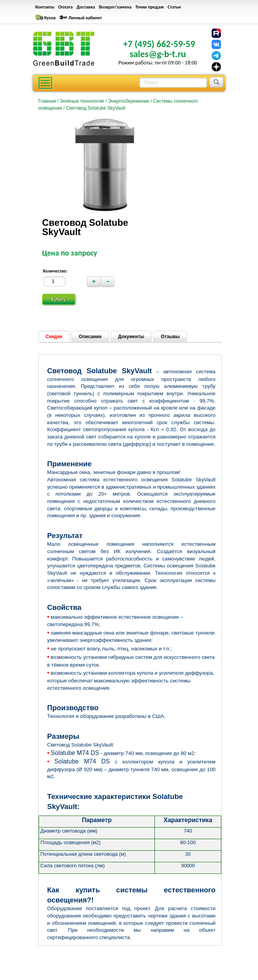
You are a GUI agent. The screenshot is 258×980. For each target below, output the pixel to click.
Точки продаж (149, 7)
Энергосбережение (129, 101)
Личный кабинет (85, 18)
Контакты (45, 7)
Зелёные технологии (82, 101)
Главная (47, 101)
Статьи (174, 7)
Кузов (50, 18)
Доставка (86, 7)
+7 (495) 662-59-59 (159, 44)
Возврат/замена (115, 7)
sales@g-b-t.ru (158, 54)
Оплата (65, 7)
